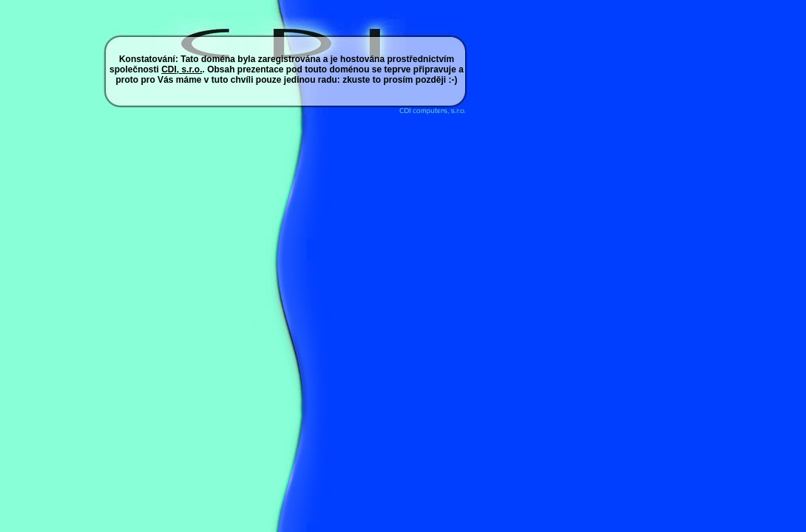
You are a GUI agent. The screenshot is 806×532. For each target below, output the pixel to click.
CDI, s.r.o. (182, 69)
